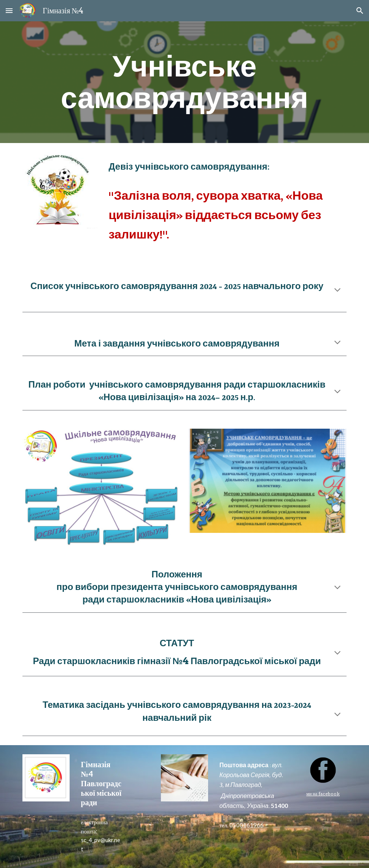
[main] (184, 82)
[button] (9, 10)
